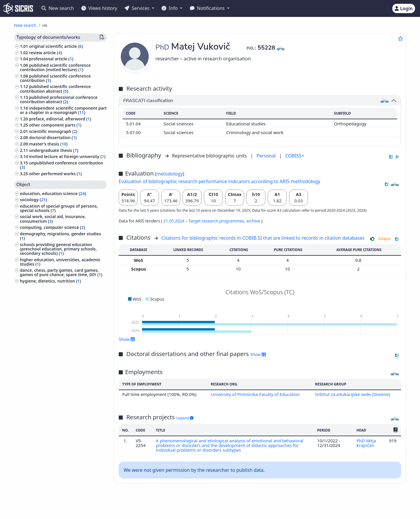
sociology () (33, 200)
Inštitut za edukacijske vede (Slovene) (353, 394)
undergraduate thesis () (54, 150)
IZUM (49, 505)
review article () (45, 53)
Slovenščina (195, 505)
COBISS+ (295, 156)
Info (170, 8)
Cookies (47, 511)
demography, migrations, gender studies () (60, 236)
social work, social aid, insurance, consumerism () (53, 219)
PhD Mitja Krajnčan (366, 443)
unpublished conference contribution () (61, 165)
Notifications (208, 8)
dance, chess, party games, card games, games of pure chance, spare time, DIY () (61, 272)
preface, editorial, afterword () (60, 119)
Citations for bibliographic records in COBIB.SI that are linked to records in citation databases (263, 238)
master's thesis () (48, 144)
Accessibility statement (80, 511)
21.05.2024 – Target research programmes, (205, 221)
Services (138, 8)
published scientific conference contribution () (55, 78)
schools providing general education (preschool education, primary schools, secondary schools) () (58, 249)
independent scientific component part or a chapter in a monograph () (63, 110)
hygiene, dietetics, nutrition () (50, 281)
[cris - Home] (18, 8)
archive (254, 221)
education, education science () (53, 193)
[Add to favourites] (400, 38)
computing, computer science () (52, 227)
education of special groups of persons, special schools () (59, 208)
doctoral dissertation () (53, 137)
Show (127, 339)
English (229, 505)
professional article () (51, 59)
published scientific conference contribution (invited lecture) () (55, 67)
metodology (170, 174)
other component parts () (55, 125)
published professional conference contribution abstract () (59, 99)
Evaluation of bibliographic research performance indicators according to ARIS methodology (219, 181)
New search (58, 8)
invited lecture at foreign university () (67, 156)
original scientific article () (56, 46)
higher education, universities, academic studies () (60, 262)
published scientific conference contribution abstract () (55, 89)
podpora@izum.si (370, 505)
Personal (267, 156)
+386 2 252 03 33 (330, 505)
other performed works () (55, 174)
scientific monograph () (53, 131)
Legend (185, 418)
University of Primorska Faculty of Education (255, 394)
